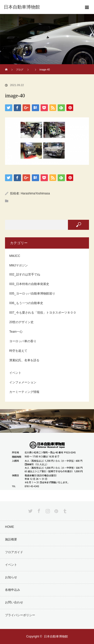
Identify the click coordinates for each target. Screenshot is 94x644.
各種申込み (13, 590)
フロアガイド (14, 552)
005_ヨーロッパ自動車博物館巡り (32, 294)
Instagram (47, 510)
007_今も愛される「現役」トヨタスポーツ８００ (43, 313)
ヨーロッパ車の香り (23, 341)
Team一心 (16, 332)
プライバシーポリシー (20, 615)
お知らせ (11, 577)
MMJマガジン (19, 265)
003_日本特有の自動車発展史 (29, 284)
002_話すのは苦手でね (25, 274)
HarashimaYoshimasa (35, 193)
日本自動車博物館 (56, 636)
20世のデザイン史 (21, 322)
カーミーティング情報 (24, 392)
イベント (15, 373)
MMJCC (15, 256)
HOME (10, 527)
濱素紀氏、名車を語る (24, 360)
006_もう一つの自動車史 (26, 303)
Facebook (38, 510)
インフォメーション (23, 382)
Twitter (30, 510)
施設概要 (11, 539)
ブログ (20, 70)
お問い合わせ (14, 602)
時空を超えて (18, 351)
